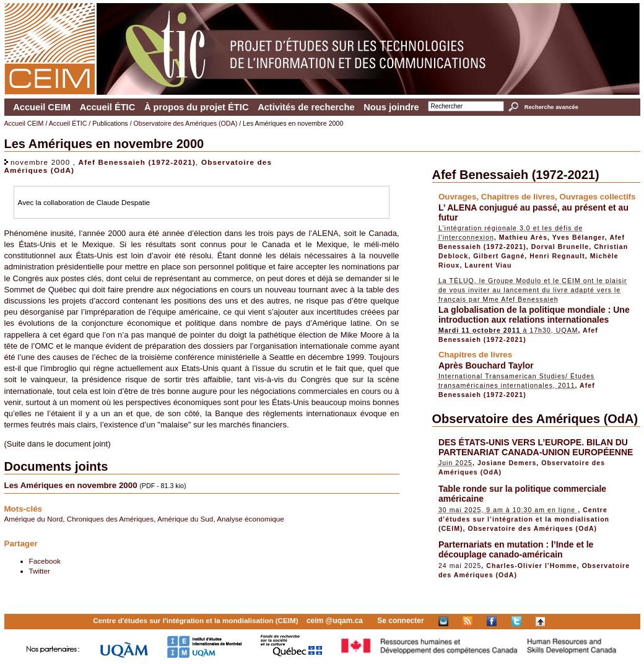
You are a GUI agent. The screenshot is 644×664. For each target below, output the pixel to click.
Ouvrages (458, 197)
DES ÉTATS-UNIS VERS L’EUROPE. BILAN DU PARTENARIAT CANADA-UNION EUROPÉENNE (536, 447)
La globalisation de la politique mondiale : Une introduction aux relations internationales (534, 315)
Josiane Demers (507, 463)
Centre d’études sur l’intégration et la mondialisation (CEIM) (524, 519)
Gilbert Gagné (499, 256)
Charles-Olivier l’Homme (531, 566)
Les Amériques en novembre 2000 (71, 485)
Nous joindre (391, 107)
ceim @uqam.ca (335, 621)
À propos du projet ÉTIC (197, 107)
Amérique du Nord (34, 519)
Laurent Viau (488, 265)
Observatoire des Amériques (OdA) (535, 419)
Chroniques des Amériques (110, 519)
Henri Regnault (557, 256)
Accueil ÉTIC (108, 107)
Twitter (40, 571)
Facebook (45, 561)
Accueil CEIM (42, 107)
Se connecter (400, 621)
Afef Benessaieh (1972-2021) (137, 162)
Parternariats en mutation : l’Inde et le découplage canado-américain (516, 549)
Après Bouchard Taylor (486, 365)
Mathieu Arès (523, 237)
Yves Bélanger (579, 237)
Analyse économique (250, 519)
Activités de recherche (306, 107)
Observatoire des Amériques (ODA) (186, 123)
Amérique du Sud (185, 519)
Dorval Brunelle (560, 247)
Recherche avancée (551, 107)
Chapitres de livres (518, 197)
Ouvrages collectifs (597, 197)
